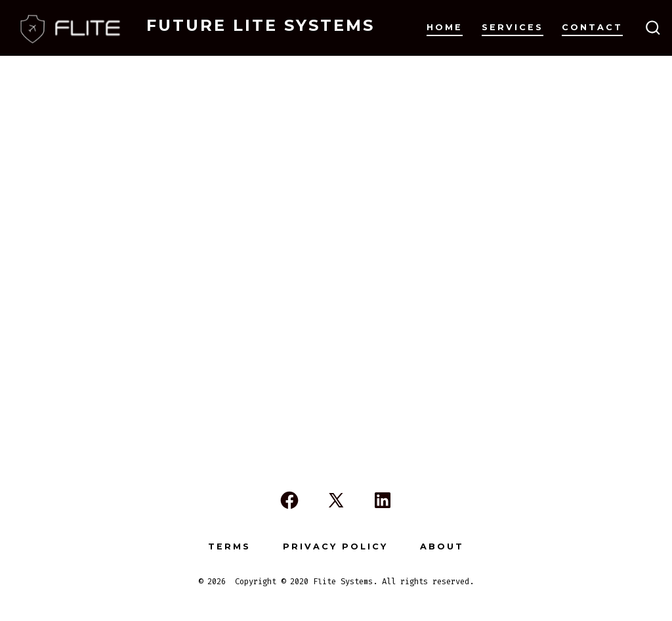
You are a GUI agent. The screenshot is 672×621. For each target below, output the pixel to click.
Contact (592, 27)
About (442, 546)
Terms (229, 546)
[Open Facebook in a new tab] (289, 500)
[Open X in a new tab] (336, 500)
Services (513, 27)
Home (445, 27)
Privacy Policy (335, 546)
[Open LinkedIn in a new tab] (383, 500)
